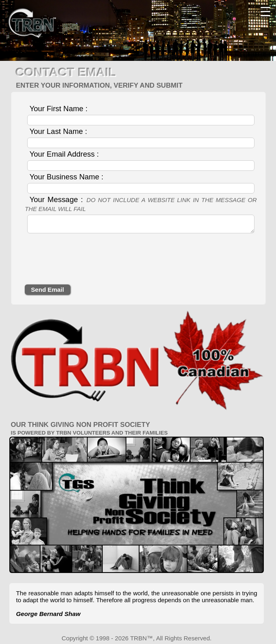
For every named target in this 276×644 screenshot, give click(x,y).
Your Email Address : (64, 154)
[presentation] (86, 261)
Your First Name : (59, 109)
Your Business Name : (67, 177)
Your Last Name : (58, 131)
